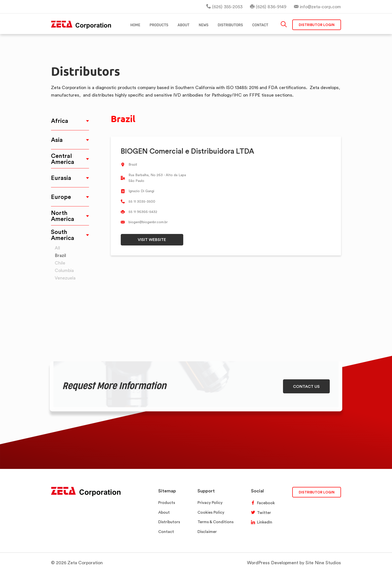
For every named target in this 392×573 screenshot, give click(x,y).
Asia (57, 140)
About (164, 512)
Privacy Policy (210, 503)
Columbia (64, 270)
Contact (166, 532)
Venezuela (65, 278)
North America (63, 216)
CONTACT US (306, 386)
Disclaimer (207, 532)
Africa (60, 121)
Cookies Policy (211, 512)
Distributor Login (317, 25)
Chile (60, 263)
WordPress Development (273, 563)
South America (63, 235)
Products (167, 503)
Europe (61, 197)
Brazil (60, 255)
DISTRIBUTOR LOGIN (317, 492)
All (57, 248)
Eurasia (61, 178)
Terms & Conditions (215, 522)
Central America (63, 159)
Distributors (169, 522)
